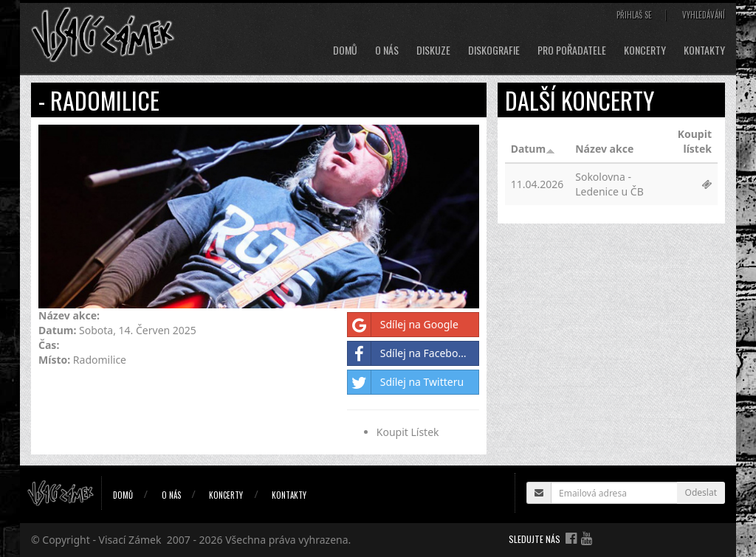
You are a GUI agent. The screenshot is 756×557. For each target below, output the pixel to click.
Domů (345, 50)
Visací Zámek (130, 540)
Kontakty (704, 50)
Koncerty (645, 50)
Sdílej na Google (403, 325)
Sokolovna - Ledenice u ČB (609, 184)
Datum (533, 149)
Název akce (604, 149)
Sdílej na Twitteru (406, 382)
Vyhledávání (704, 15)
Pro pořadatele (572, 50)
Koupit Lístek (408, 432)
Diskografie (494, 50)
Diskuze (433, 50)
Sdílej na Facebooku (412, 353)
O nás (387, 50)
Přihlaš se (634, 15)
